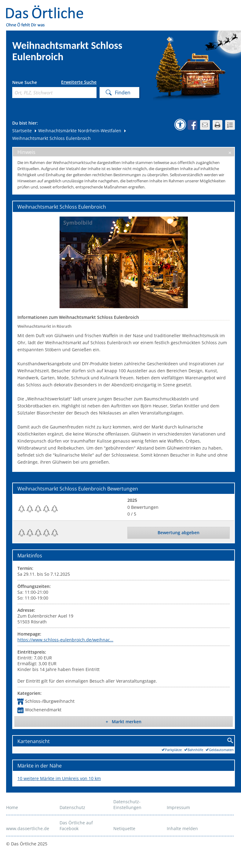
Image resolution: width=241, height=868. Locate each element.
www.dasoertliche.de (28, 828)
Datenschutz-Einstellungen (127, 804)
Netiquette (124, 828)
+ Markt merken (124, 722)
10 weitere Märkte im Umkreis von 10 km (59, 778)
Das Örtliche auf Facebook (76, 826)
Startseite (22, 131)
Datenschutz (72, 807)
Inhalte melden (182, 828)
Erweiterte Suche (79, 82)
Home (12, 807)
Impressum (178, 807)
